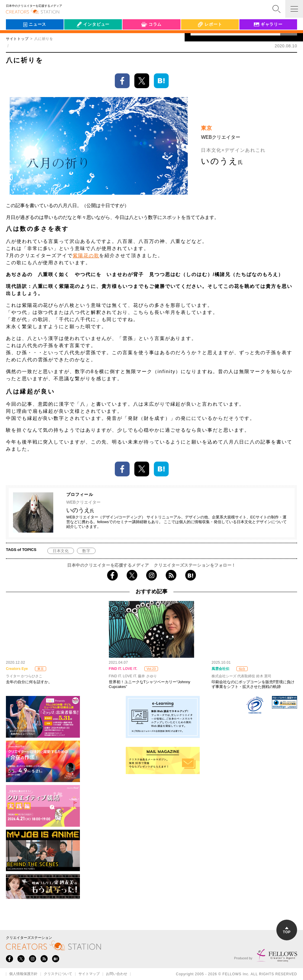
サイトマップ (89, 974)
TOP (287, 930)
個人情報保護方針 (23, 974)
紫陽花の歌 (86, 256)
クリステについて (58, 974)
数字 (86, 551)
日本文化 (61, 551)
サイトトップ (17, 39)
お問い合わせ (117, 974)
